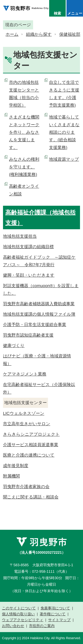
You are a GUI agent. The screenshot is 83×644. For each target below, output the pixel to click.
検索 (57, 13)
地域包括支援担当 (20, 236)
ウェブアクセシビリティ (23, 620)
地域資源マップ (64, 159)
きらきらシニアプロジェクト (31, 434)
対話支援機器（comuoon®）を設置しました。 (41, 289)
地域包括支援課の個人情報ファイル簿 (39, 314)
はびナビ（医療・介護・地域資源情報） (37, 360)
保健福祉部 (70, 34)
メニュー (75, 13)
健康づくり (14, 346)
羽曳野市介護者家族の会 (26, 487)
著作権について (53, 614)
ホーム (12, 34)
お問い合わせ (13, 626)
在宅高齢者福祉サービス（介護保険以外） (39, 388)
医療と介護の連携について (29, 455)
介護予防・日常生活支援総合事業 (35, 325)
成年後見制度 (16, 466)
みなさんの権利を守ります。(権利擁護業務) (24, 167)
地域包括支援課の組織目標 (28, 247)
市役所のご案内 (42, 626)
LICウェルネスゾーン (24, 413)
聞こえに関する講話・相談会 (31, 497)
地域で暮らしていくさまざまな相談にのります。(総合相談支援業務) (64, 132)
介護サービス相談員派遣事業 (31, 445)
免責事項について (55, 608)
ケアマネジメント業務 (25, 374)
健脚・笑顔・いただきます (29, 275)
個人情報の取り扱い (18, 614)
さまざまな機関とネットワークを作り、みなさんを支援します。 (24, 132)
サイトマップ (59, 620)
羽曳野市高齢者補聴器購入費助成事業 (39, 304)
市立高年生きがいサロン (27, 424)
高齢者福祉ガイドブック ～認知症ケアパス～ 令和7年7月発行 (39, 261)
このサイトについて (19, 608)
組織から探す (39, 34)
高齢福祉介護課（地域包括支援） (40, 218)
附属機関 (11, 476)
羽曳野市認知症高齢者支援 (28, 335)
